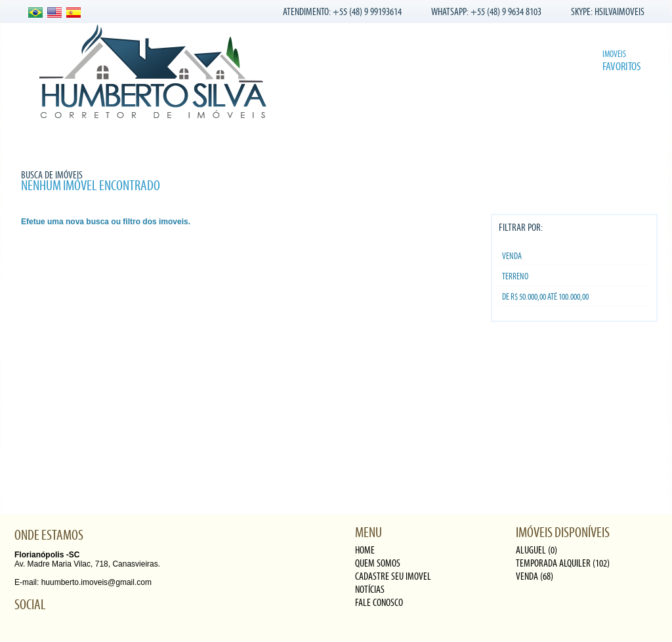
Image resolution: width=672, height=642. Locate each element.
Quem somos (91, 141)
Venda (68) (535, 576)
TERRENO (515, 277)
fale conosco (379, 603)
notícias (370, 590)
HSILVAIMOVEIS (619, 12)
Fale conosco (402, 141)
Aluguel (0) (536, 550)
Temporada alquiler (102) (563, 563)
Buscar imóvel (598, 141)
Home (35, 141)
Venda (512, 256)
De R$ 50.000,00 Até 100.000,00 (545, 297)
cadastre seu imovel (393, 576)
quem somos (378, 563)
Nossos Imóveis (167, 141)
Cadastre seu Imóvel (260, 141)
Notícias (339, 141)
